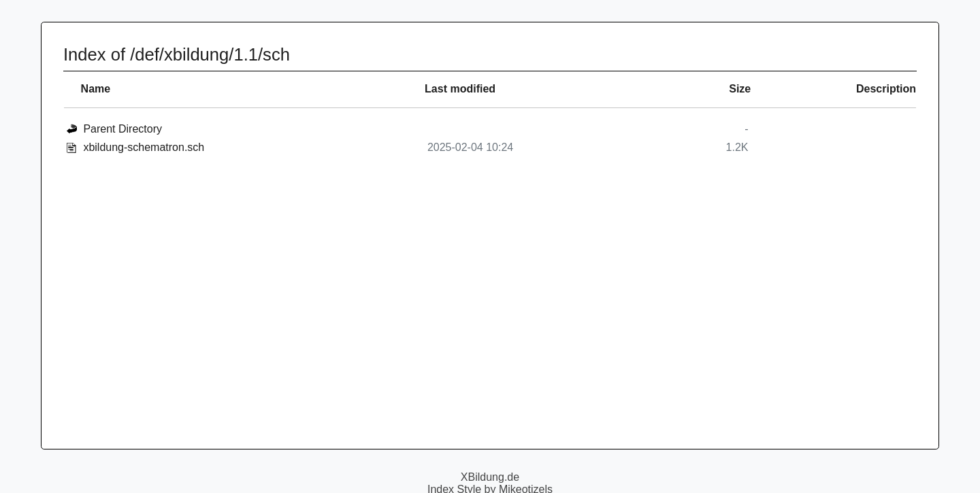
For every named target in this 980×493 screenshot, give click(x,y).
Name (96, 89)
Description (886, 89)
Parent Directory (122, 129)
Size (740, 89)
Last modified (460, 89)
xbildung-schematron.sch (144, 147)
